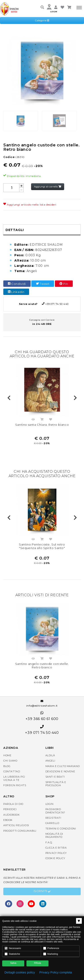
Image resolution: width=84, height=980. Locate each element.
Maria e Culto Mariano (63, 766)
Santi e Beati (55, 777)
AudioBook (11, 815)
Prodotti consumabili (20, 831)
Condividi (17, 284)
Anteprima (33, 420)
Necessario (13, 948)
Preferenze (51, 948)
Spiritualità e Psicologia (56, 784)
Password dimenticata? (55, 811)
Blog (7, 766)
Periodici (10, 809)
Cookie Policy (55, 858)
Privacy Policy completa (56, 972)
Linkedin (16, 292)
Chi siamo (10, 761)
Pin (64, 284)
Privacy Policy (56, 853)
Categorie (42, 20)
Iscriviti (42, 892)
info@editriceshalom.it (42, 704)
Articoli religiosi (16, 825)
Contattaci (12, 771)
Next (75, 398)
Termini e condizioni (61, 829)
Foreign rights (15, 785)
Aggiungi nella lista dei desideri (51, 420)
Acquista (42, 420)
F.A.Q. (49, 842)
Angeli (50, 761)
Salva (13, 963)
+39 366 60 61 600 (42, 716)
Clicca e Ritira (56, 848)
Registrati (53, 818)
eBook (8, 820)
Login (49, 804)
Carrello (52, 823)
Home (7, 755)
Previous (9, 398)
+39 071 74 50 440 (42, 304)
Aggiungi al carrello (48, 187)
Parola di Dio (13, 804)
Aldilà (50, 755)
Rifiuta (37, 963)
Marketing (51, 954)
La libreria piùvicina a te (14, 778)
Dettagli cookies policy (20, 972)
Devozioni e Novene (60, 771)
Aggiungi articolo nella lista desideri (30, 205)
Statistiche (12, 954)
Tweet (43, 284)
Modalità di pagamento (54, 835)
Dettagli (15, 230)
